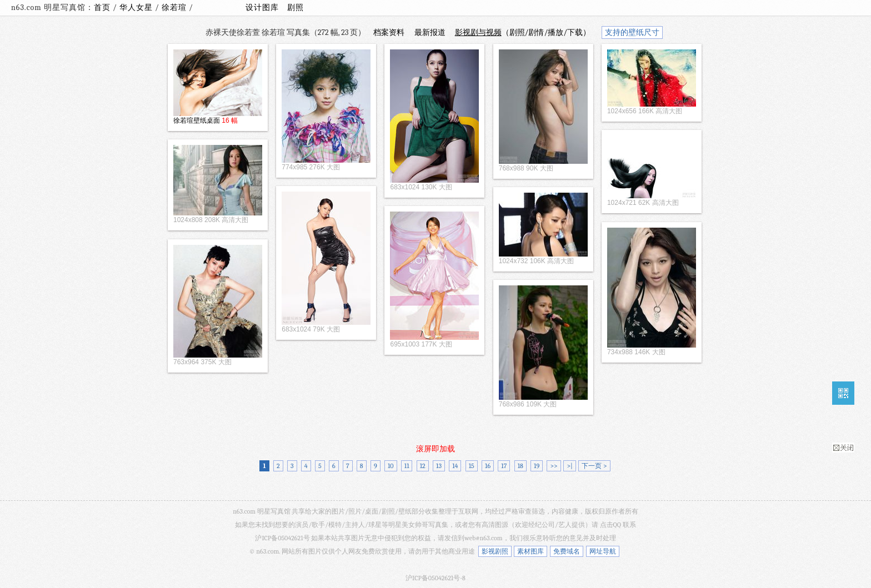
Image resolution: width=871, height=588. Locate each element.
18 (520, 466)
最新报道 (430, 32)
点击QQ (610, 525)
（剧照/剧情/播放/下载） (523, 32)
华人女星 (137, 7)
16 (488, 466)
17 (504, 466)
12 (423, 466)
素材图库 (530, 551)
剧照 (296, 7)
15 (472, 466)
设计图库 (262, 7)
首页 (102, 7)
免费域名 (567, 551)
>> (554, 466)
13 (439, 466)
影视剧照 (495, 551)
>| (569, 466)
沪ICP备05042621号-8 (436, 578)
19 (537, 466)
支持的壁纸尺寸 (632, 32)
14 (455, 466)
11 (407, 466)
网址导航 (603, 551)
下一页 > (594, 466)
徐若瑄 (175, 7)
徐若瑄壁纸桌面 (197, 120)
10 (391, 466)
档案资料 (389, 32)
